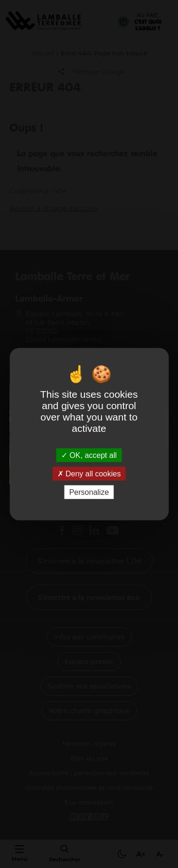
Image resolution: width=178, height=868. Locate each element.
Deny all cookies (89, 473)
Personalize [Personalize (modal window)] (89, 492)
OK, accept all (89, 455)
